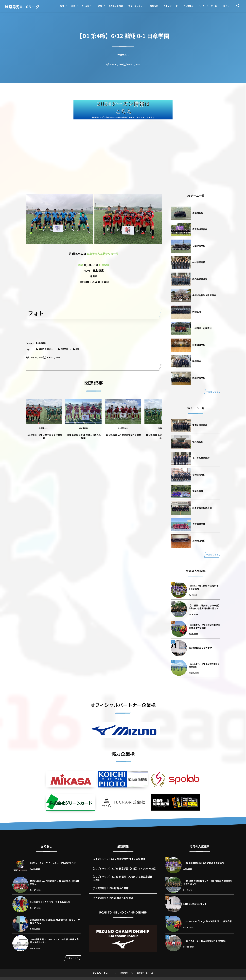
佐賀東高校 (198, 442)
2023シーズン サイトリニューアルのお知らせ (53, 863)
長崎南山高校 (199, 541)
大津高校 (197, 312)
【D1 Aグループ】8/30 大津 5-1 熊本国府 (204, 665)
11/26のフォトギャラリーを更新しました (50, 902)
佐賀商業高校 (199, 524)
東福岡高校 (198, 213)
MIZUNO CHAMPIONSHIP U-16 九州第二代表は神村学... (55, 882)
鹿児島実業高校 (200, 279)
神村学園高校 (199, 262)
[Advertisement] (123, 147)
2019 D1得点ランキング (200, 648)
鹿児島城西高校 (200, 229)
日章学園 (104, 265)
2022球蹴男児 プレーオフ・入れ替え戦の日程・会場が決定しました (54, 941)
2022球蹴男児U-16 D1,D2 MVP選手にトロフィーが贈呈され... (55, 921)
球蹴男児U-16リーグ (22, 7)
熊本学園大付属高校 (202, 508)
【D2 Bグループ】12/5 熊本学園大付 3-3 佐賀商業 (204, 626)
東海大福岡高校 (200, 425)
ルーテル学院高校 (201, 458)
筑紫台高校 (198, 491)
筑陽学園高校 (199, 378)
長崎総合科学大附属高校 (204, 295)
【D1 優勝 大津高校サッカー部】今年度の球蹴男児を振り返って (205, 607)
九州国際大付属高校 (202, 328)
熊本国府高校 (199, 345)
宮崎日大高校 (199, 475)
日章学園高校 (199, 246)
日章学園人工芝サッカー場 (103, 254)
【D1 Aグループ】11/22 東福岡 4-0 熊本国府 (205, 941)
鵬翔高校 (197, 361)
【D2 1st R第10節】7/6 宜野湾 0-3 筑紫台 (204, 587)
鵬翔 (80, 265)
